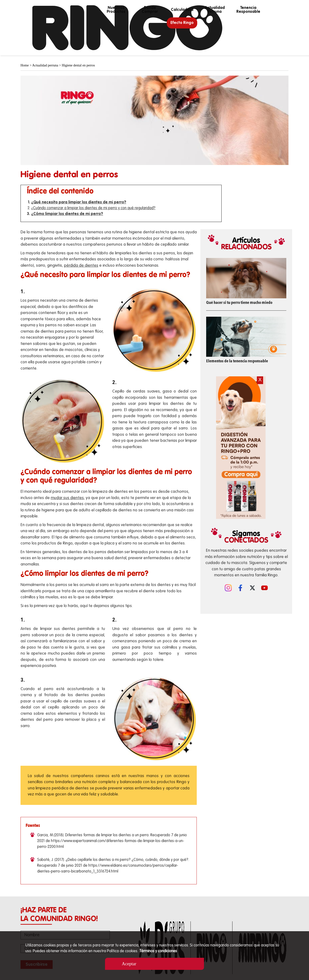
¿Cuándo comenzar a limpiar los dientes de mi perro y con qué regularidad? (93, 208)
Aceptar (137, 964)
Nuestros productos (116, 10)
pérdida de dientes (81, 266)
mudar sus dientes (67, 498)
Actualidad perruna (214, 10)
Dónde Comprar (150, 10)
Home (25, 65)
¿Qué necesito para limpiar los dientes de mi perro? (79, 202)
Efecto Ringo (182, 23)
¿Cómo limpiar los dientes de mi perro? (67, 214)
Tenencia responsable (248, 10)
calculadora (182, 10)
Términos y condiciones (158, 951)
